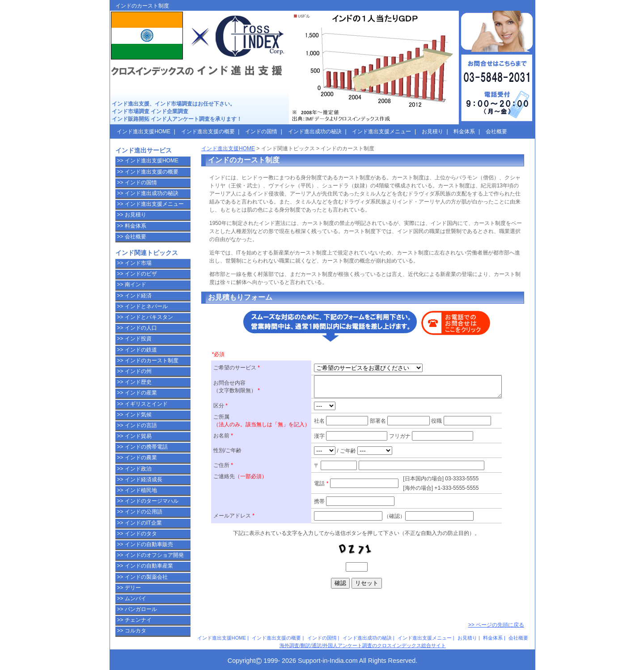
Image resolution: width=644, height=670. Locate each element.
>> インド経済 (134, 296)
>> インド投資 (134, 339)
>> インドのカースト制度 (148, 360)
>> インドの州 (134, 371)
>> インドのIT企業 (140, 523)
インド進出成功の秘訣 (367, 638)
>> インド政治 (134, 469)
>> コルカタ (132, 631)
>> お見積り (132, 215)
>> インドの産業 (137, 393)
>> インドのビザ (137, 274)
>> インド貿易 (134, 436)
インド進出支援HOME (228, 148)
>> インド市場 (134, 263)
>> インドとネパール (142, 306)
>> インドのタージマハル (148, 501)
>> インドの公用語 (140, 512)
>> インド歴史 (134, 382)
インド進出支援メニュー (425, 638)
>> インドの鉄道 (137, 350)
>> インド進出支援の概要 (148, 172)
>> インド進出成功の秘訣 (148, 193)
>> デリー (129, 588)
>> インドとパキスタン (145, 317)
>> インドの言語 (137, 425)
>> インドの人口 (137, 328)
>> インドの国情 (137, 182)
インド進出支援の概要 (276, 638)
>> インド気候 (134, 415)
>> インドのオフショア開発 (150, 555)
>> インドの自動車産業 (145, 566)
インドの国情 (322, 638)
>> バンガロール (137, 609)
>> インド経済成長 (140, 479)
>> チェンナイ (134, 620)
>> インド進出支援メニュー (150, 204)
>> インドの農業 (137, 458)
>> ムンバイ (132, 598)
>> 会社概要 (132, 237)
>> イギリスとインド (142, 404)
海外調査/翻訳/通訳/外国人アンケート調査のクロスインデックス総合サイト (363, 645)
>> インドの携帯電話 (142, 447)
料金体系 (493, 638)
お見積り (467, 638)
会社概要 (518, 638)
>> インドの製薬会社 (142, 577)
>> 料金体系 (132, 226)
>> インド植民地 (137, 490)
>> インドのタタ (137, 534)
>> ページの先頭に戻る (496, 625)
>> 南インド (132, 284)
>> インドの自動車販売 (145, 544)
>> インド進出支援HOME (148, 161)
